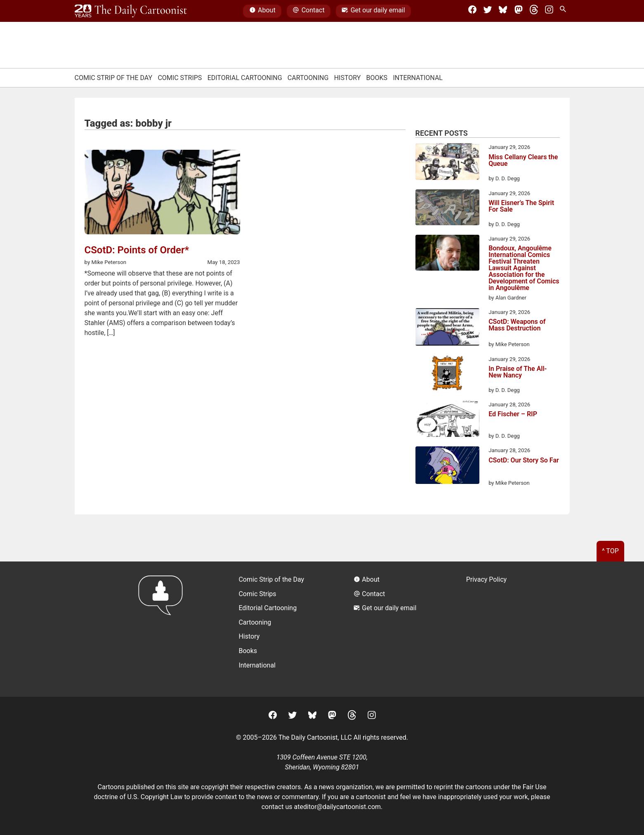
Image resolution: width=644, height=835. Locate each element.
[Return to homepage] (163, 629)
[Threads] (534, 11)
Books (377, 78)
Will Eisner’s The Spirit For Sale (521, 206)
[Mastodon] (519, 11)
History (348, 78)
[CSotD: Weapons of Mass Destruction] (447, 328)
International (418, 78)
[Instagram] (549, 11)
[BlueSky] (503, 11)
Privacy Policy (487, 579)
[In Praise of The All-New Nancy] (447, 375)
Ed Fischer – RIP (513, 414)
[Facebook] (472, 11)
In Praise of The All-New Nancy (518, 372)
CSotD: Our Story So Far (524, 461)
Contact (308, 11)
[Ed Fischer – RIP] (447, 420)
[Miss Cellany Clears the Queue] (447, 163)
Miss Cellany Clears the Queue (523, 161)
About (262, 11)
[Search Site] (564, 11)
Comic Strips (180, 78)
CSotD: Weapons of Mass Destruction (517, 325)
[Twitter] (488, 11)
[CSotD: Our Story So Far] (447, 467)
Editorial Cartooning (245, 78)
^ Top (610, 551)
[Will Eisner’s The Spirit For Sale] (447, 209)
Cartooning (308, 78)
